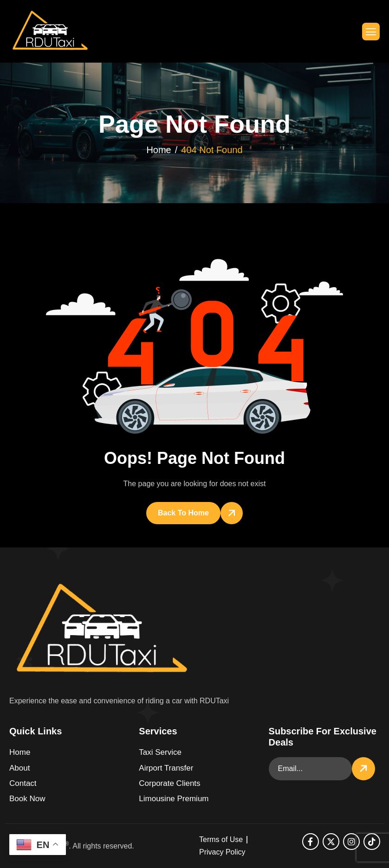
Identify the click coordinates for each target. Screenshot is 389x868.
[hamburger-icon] (371, 32)
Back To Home (183, 513)
